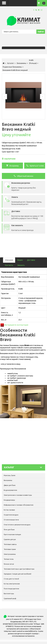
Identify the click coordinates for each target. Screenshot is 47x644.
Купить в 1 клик (35, 165)
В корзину (12, 165)
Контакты (9, 265)
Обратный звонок (23, 176)
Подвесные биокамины (12, 67)
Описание (9, 260)
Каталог (11, 63)
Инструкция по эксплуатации (16, 325)
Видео (20, 260)
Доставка (31, 260)
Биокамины (21, 63)
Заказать (21, 265)
